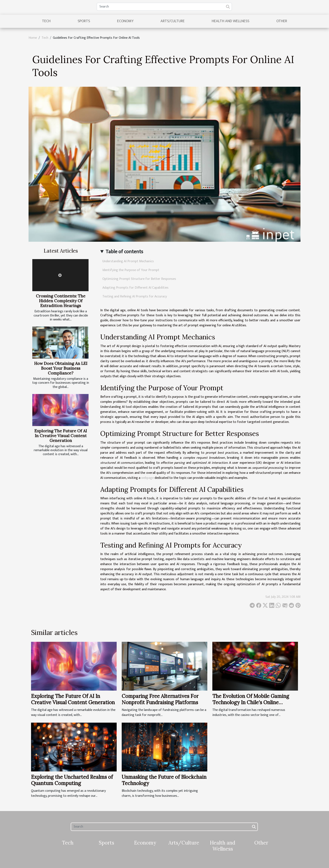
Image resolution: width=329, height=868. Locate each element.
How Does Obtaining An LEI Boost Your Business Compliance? (61, 368)
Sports (84, 21)
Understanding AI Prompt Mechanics (128, 261)
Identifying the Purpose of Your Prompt (131, 270)
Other (282, 21)
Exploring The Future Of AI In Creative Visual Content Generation (61, 436)
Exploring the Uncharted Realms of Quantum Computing (72, 780)
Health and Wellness (230, 21)
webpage (148, 478)
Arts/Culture (173, 21)
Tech (46, 21)
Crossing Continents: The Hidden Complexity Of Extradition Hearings (61, 301)
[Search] (164, 7)
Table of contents (124, 252)
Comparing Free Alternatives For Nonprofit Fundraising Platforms (160, 699)
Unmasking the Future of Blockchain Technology (164, 780)
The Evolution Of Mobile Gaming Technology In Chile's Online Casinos (251, 703)
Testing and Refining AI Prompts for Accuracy (135, 296)
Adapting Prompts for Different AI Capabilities (135, 288)
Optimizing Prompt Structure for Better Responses (139, 279)
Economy (125, 21)
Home (33, 38)
